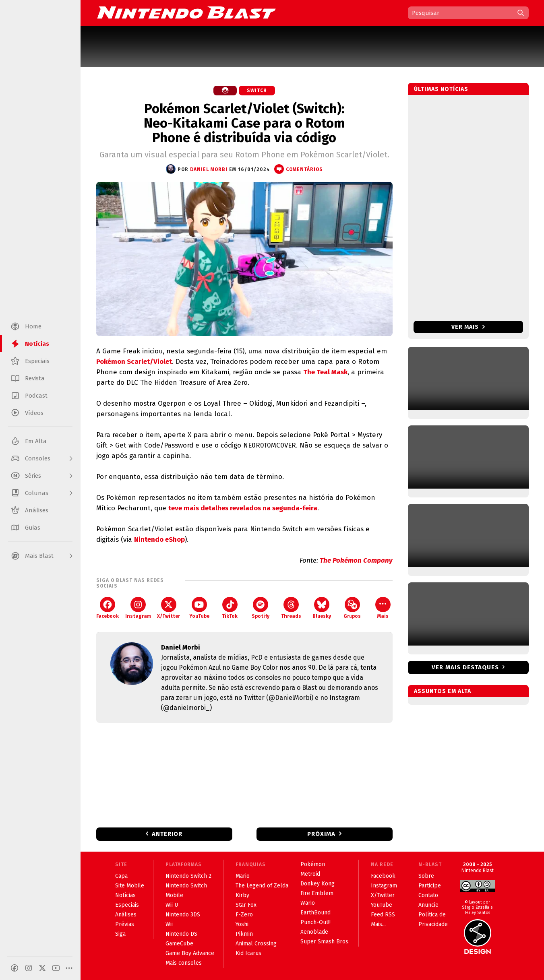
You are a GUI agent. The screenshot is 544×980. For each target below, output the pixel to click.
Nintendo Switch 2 (188, 876)
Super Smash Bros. (325, 942)
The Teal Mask (325, 372)
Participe (430, 886)
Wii (169, 924)
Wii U (172, 905)
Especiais (127, 905)
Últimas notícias (441, 89)
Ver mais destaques (465, 667)
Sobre (426, 876)
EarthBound (315, 913)
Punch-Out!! (315, 922)
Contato (428, 895)
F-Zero (244, 915)
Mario (243, 876)
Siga (120, 934)
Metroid (310, 874)
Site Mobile (130, 886)
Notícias (125, 895)
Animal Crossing (256, 944)
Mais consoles (184, 963)
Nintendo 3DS (183, 915)
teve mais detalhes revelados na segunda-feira (243, 508)
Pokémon (313, 864)
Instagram (138, 608)
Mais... (378, 924)
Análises (126, 915)
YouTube (199, 608)
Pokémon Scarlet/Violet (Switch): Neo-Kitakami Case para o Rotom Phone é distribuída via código (244, 123)
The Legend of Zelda (262, 886)
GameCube (179, 944)
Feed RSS (383, 915)
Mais (383, 608)
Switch (257, 91)
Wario (308, 903)
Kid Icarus (248, 953)
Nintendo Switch (186, 886)
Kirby (242, 895)
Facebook (108, 608)
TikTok (230, 608)
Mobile (174, 895)
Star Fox (246, 905)
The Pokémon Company (356, 560)
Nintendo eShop (159, 540)
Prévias (125, 924)
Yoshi (242, 924)
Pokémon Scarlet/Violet (134, 362)
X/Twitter (169, 608)
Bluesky (322, 608)
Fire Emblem (317, 893)
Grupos (352, 608)
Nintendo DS (181, 934)
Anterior (167, 834)
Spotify (261, 608)
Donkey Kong (318, 884)
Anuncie (428, 905)
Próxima (321, 834)
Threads (291, 608)
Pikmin (244, 934)
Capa (121, 876)
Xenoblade (314, 932)
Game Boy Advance (190, 953)
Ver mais (468, 327)
